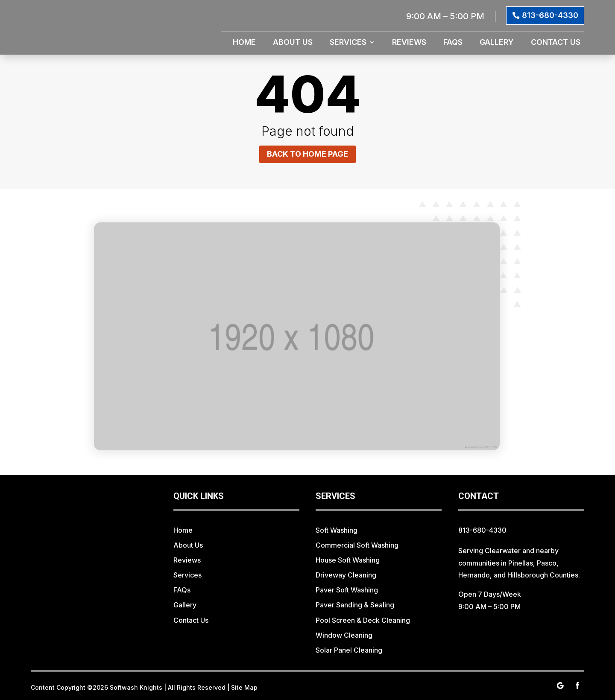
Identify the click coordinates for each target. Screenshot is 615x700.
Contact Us (556, 43)
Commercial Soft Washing (357, 545)
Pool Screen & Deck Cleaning (363, 620)
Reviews (409, 43)
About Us (293, 43)
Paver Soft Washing (347, 590)
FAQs (453, 43)
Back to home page (307, 154)
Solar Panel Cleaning (349, 650)
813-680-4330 (550, 15)
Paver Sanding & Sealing (355, 605)
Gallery (497, 43)
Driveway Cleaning (346, 575)
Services (348, 43)
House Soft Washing (348, 560)
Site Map (244, 687)
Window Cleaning (344, 635)
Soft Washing (337, 530)
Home (244, 43)
